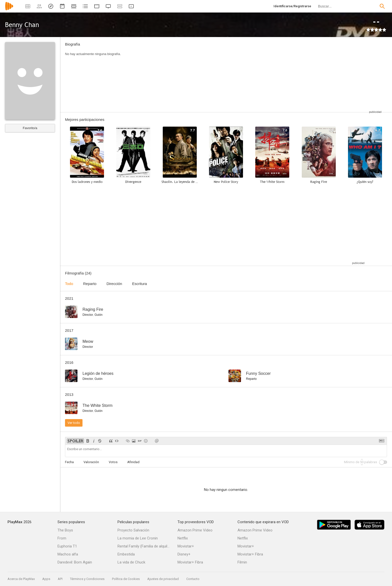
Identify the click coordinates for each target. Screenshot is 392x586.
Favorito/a (30, 128)
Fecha (69, 462)
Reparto (90, 284)
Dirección (114, 284)
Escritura (139, 284)
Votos (113, 462)
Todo (69, 284)
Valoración (91, 462)
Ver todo (74, 423)
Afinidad (133, 462)
